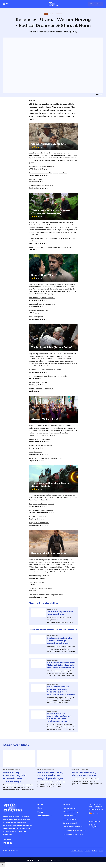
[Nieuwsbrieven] (96, 4)
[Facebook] (11, 843)
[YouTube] (8, 843)
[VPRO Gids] (93, 826)
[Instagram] (5, 843)
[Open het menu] (7, 4)
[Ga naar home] (53, 4)
